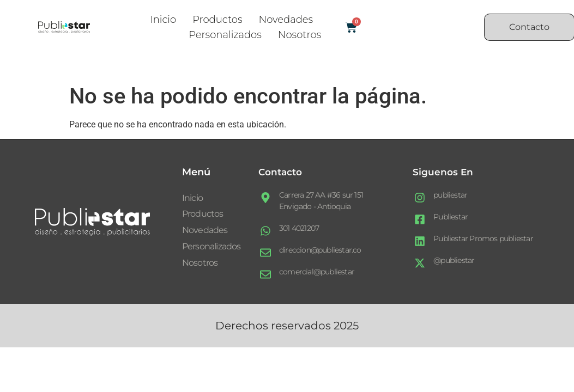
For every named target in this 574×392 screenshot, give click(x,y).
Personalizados (225, 35)
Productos (217, 20)
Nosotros (300, 35)
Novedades (286, 20)
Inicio (163, 20)
